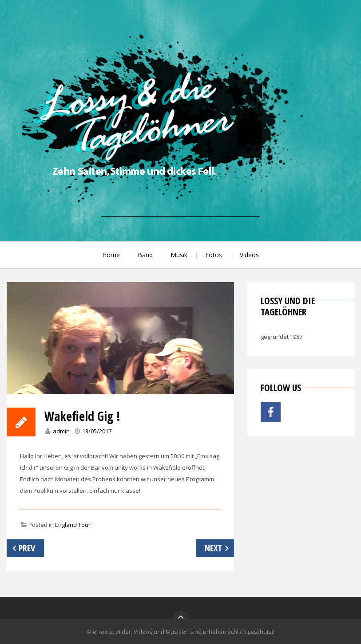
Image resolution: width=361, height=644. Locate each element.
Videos (249, 255)
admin (61, 431)
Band (145, 255)
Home (111, 255)
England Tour (73, 525)
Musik (179, 255)
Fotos (214, 255)
